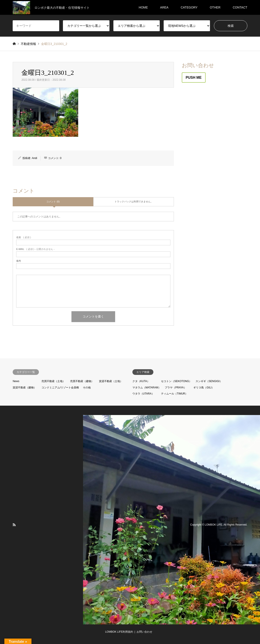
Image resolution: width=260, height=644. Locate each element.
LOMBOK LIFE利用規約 (119, 632)
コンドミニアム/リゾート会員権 (60, 388)
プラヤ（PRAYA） (176, 388)
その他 (87, 388)
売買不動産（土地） (53, 381)
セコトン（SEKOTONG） (176, 381)
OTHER (215, 7)
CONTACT (240, 7)
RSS (14, 525)
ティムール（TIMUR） (174, 394)
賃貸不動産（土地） (111, 381)
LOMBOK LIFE (213, 525)
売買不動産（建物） (82, 381)
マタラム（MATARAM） (147, 388)
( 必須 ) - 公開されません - (35, 249)
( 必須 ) (23, 237)
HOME (143, 7)
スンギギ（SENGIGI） (209, 381)
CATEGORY (189, 7)
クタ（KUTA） (141, 381)
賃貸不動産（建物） (24, 388)
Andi (35, 158)
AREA (164, 7)
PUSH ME (194, 78)
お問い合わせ (144, 632)
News (16, 381)
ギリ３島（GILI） (204, 388)
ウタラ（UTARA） (143, 394)
